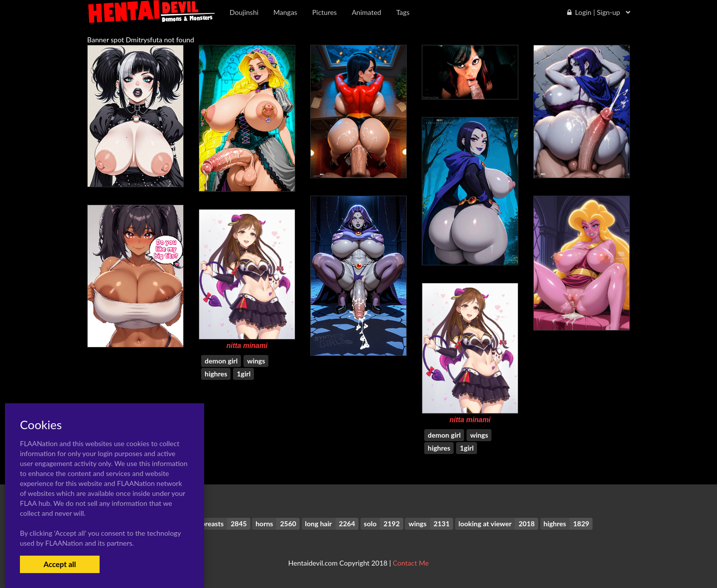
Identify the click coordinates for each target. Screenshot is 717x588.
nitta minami (247, 346)
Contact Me (411, 563)
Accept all (60, 564)
